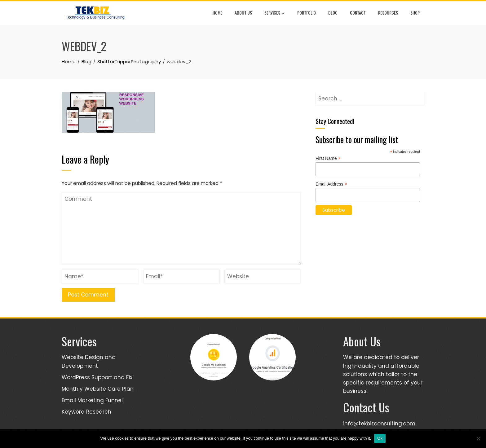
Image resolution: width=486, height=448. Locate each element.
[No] (478, 438)
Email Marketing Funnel (92, 400)
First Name (328, 158)
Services (275, 13)
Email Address (331, 184)
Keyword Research (86, 412)
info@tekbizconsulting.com (379, 424)
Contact (358, 13)
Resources (388, 13)
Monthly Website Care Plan (98, 389)
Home (217, 13)
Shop (415, 13)
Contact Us (366, 407)
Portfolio (307, 13)
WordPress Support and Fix (97, 377)
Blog (333, 13)
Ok (380, 438)
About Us (243, 13)
